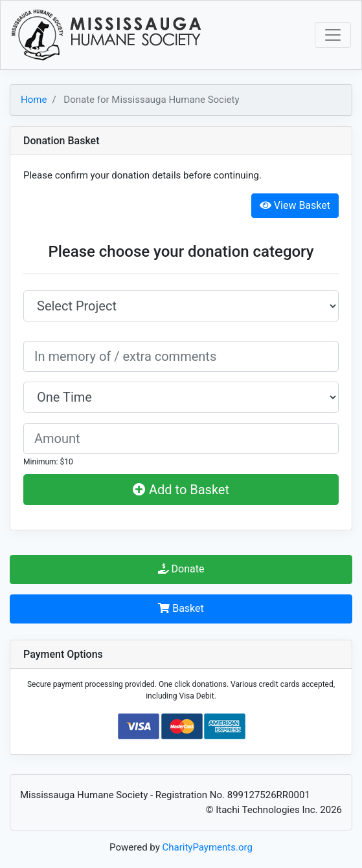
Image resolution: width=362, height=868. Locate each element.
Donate (181, 569)
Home (34, 100)
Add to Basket (181, 490)
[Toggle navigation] (333, 35)
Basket (181, 608)
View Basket (295, 205)
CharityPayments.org (208, 847)
